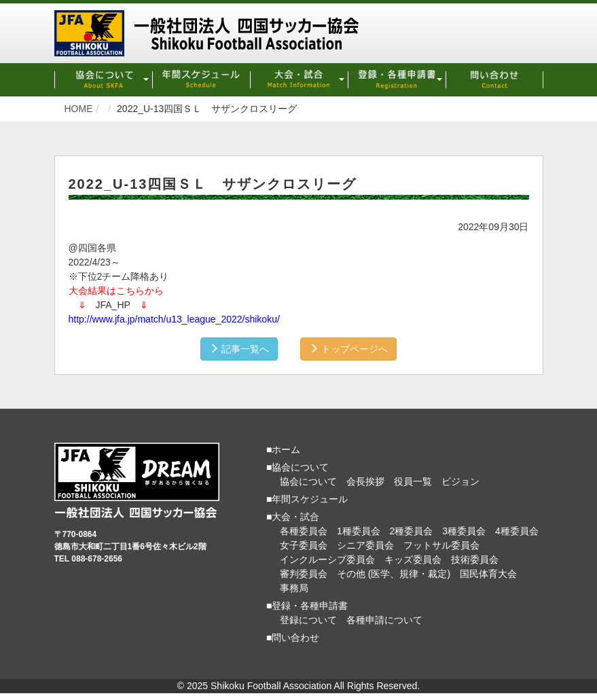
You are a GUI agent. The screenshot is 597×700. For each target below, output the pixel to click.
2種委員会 (412, 531)
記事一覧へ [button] (239, 349)
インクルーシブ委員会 (327, 559)
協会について (308, 481)
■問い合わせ (293, 638)
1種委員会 (359, 531)
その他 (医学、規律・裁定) (394, 574)
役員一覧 (413, 481)
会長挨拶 (365, 481)
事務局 (294, 588)
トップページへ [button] (348, 349)
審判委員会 (304, 574)
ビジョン (460, 481)
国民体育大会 (488, 574)
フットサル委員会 (441, 545)
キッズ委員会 (413, 559)
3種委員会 (464, 531)
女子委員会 (304, 545)
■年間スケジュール (307, 499)
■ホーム (283, 449)
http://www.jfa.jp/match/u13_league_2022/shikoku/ (174, 319)
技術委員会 (475, 559)
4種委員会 (517, 531)
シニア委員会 (365, 545)
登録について (308, 620)
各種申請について (384, 620)
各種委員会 (304, 531)
